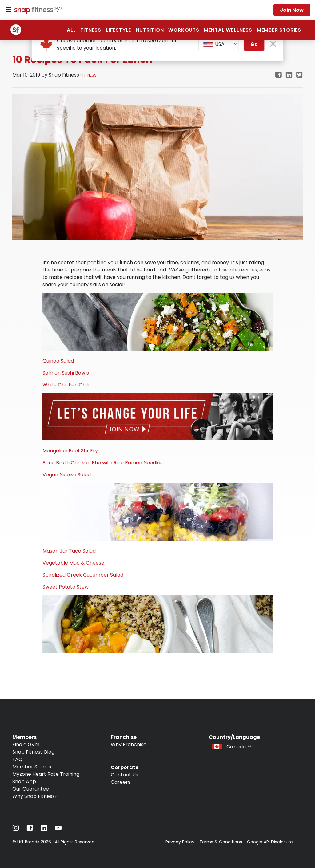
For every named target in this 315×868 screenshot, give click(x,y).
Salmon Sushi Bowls (66, 373)
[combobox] (219, 44)
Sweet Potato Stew (66, 587)
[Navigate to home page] (37, 11)
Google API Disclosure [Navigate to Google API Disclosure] (270, 842)
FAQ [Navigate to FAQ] (17, 759)
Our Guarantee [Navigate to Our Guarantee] (31, 789)
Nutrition (150, 30)
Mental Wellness (228, 30)
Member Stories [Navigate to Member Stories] (32, 767)
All (71, 30)
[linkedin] (289, 75)
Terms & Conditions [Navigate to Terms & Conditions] (221, 842)
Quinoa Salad (58, 361)
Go (254, 44)
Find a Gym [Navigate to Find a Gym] (26, 745)
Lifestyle (118, 30)
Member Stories (279, 30)
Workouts (184, 30)
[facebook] (278, 75)
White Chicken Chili (66, 385)
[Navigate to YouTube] (58, 829)
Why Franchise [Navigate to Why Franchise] (129, 745)
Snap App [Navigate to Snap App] (24, 781)
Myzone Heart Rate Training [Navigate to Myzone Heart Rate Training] (46, 774)
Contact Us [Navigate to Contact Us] (124, 775)
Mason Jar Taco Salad (69, 551)
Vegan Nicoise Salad (67, 475)
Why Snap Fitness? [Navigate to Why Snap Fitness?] (35, 796)
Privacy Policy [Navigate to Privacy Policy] (180, 842)
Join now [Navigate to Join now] (292, 10)
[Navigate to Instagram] (16, 829)
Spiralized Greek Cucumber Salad (83, 575)
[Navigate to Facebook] (30, 829)
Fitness (91, 30)
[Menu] (9, 10)
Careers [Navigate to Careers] (121, 782)
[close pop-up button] (273, 44)
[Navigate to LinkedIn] (44, 829)
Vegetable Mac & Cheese (74, 563)
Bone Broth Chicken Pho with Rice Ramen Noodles (103, 463)
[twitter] (299, 75)
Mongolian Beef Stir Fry (70, 451)
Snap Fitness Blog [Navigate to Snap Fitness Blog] (33, 752)
